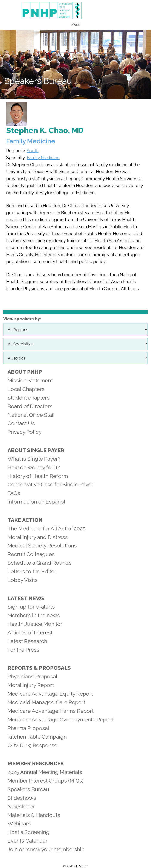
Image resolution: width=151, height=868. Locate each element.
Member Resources (36, 763)
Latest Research (27, 641)
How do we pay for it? (34, 467)
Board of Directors (30, 406)
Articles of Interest (30, 633)
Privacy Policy (25, 432)
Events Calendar (28, 841)
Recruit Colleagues (31, 554)
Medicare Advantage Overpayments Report (60, 720)
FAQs (14, 493)
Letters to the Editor (32, 571)
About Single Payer (36, 450)
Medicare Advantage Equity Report (50, 694)
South (33, 151)
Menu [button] (76, 24)
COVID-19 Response (32, 745)
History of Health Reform (38, 476)
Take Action (25, 520)
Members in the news (34, 615)
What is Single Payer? (34, 459)
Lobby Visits (23, 580)
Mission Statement (30, 381)
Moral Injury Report (31, 685)
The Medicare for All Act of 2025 (47, 529)
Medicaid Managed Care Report (46, 702)
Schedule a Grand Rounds (40, 563)
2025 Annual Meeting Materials (45, 772)
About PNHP (25, 372)
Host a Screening (29, 832)
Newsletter (21, 807)
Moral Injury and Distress (38, 537)
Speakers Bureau (28, 789)
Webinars (19, 824)
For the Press (23, 650)
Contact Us (21, 423)
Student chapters (29, 398)
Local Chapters (26, 389)
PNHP (75, 10)
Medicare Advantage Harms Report (51, 711)
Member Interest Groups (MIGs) (45, 781)
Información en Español (36, 502)
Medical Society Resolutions (42, 546)
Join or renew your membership (46, 849)
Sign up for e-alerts (31, 607)
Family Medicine (43, 158)
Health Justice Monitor (35, 624)
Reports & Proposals (39, 668)
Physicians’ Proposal (32, 677)
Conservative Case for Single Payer (50, 484)
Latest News (26, 598)
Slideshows (22, 798)
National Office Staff (31, 415)
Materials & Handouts (34, 815)
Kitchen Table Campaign (37, 737)
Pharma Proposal (28, 728)
